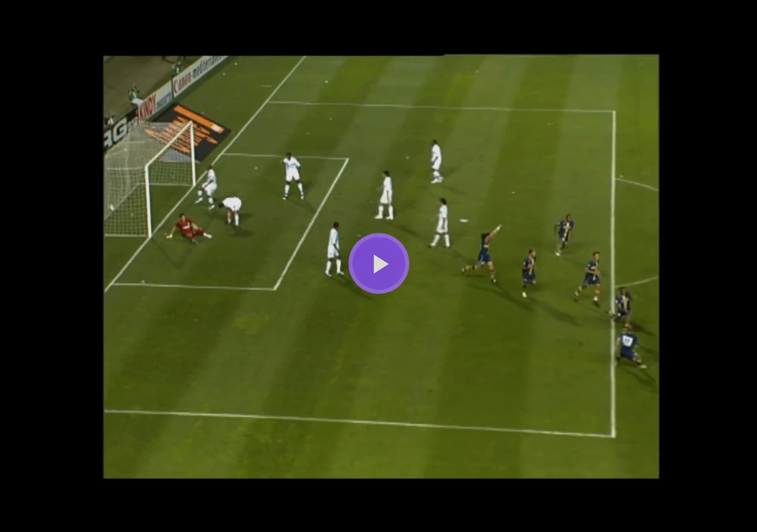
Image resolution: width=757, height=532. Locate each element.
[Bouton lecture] (379, 263)
